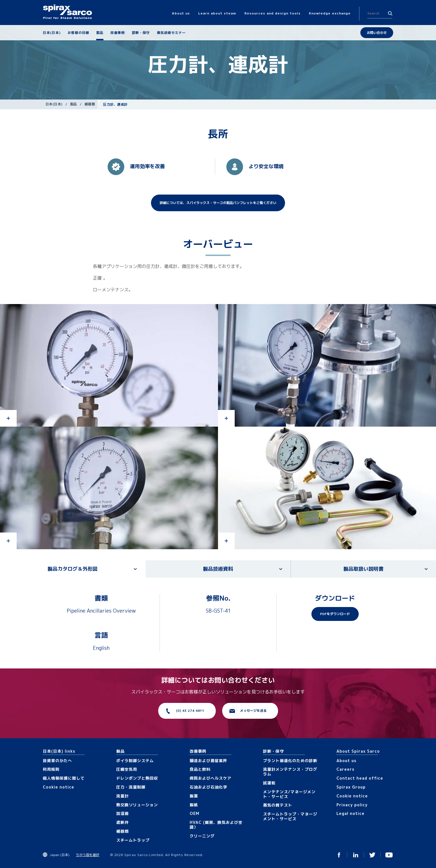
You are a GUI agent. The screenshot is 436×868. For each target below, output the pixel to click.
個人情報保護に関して (64, 778)
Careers (345, 769)
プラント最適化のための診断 (290, 761)
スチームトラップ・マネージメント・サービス (290, 816)
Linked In (356, 855)
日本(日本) (54, 104)
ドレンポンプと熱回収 (137, 778)
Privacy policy (352, 805)
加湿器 (122, 813)
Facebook (339, 855)
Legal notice (350, 813)
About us (346, 761)
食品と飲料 (200, 769)
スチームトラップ (133, 840)
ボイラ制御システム (135, 761)
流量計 (122, 796)
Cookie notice (59, 787)
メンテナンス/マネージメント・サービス (289, 794)
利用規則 (51, 769)
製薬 (194, 796)
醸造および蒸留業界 (208, 761)
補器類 (90, 104)
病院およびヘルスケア (210, 778)
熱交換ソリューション (137, 805)
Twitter (372, 855)
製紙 (194, 805)
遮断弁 (122, 822)
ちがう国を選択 (88, 855)
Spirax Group (351, 787)
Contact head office (360, 778)
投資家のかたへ (57, 761)
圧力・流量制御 (131, 787)
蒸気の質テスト (278, 805)
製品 (74, 104)
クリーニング (202, 836)
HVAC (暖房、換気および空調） (216, 825)
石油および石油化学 (208, 787)
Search (390, 13)
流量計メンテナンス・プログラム (290, 772)
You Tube (389, 855)
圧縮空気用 (127, 769)
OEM (195, 813)
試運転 (269, 783)
